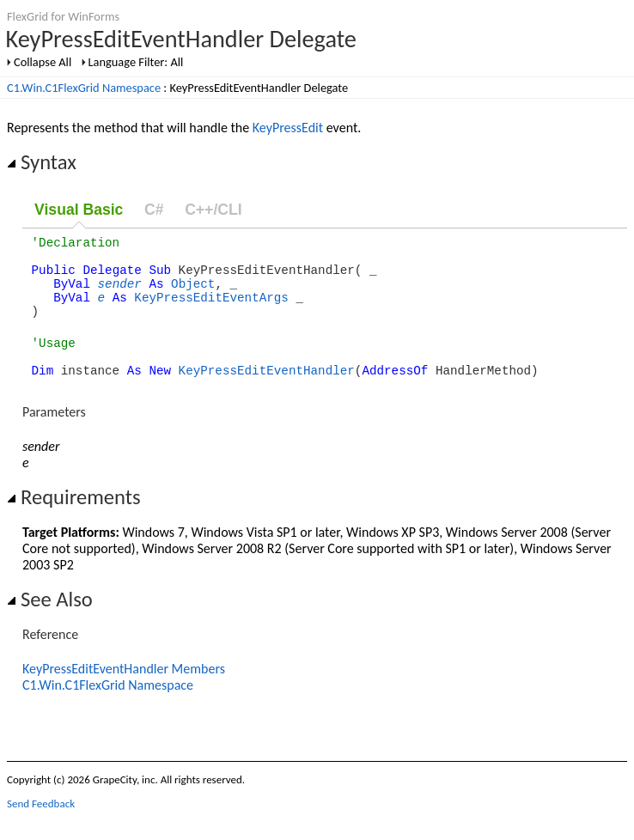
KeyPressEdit (288, 128)
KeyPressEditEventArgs (211, 310)
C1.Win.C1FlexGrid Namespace (84, 88)
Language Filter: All (136, 62)
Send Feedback (41, 827)
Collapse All (43, 62)
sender (120, 293)
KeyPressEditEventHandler (267, 393)
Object (193, 293)
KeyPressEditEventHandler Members (124, 692)
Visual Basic (79, 210)
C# (154, 210)
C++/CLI (213, 210)
